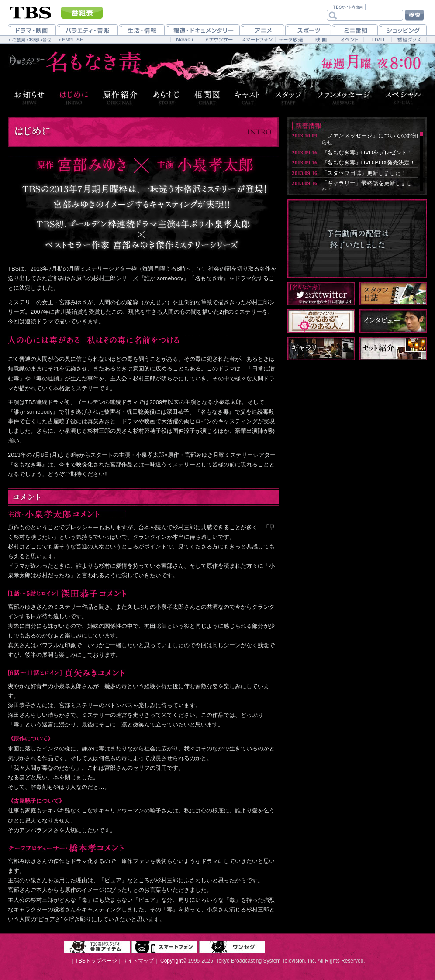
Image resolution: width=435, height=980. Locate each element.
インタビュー (393, 321)
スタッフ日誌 (393, 294)
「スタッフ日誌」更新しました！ (364, 173)
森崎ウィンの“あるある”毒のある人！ (321, 321)
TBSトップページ (96, 961)
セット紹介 (393, 349)
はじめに (74, 97)
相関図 (207, 97)
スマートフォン (164, 947)
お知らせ (28, 97)
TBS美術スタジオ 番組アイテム (97, 947)
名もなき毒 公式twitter (321, 294)
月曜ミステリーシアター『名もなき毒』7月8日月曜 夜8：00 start (72, 64)
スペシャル (405, 97)
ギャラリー (321, 349)
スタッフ (288, 97)
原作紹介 (121, 97)
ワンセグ (232, 947)
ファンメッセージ (344, 97)
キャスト (247, 97)
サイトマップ (138, 961)
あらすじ (166, 97)
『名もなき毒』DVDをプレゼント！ (367, 152)
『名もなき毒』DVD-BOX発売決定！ (368, 163)
